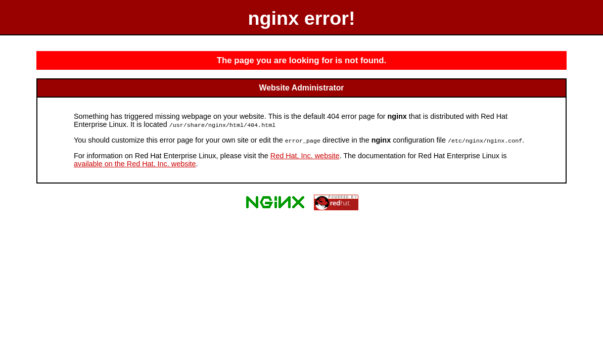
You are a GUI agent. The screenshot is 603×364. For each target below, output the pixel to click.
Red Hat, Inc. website (305, 155)
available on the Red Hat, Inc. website (135, 163)
